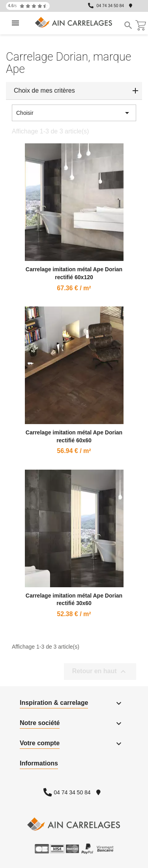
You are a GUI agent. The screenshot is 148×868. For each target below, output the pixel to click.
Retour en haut (100, 672)
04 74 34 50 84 (110, 6)
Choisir (74, 113)
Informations (39, 763)
